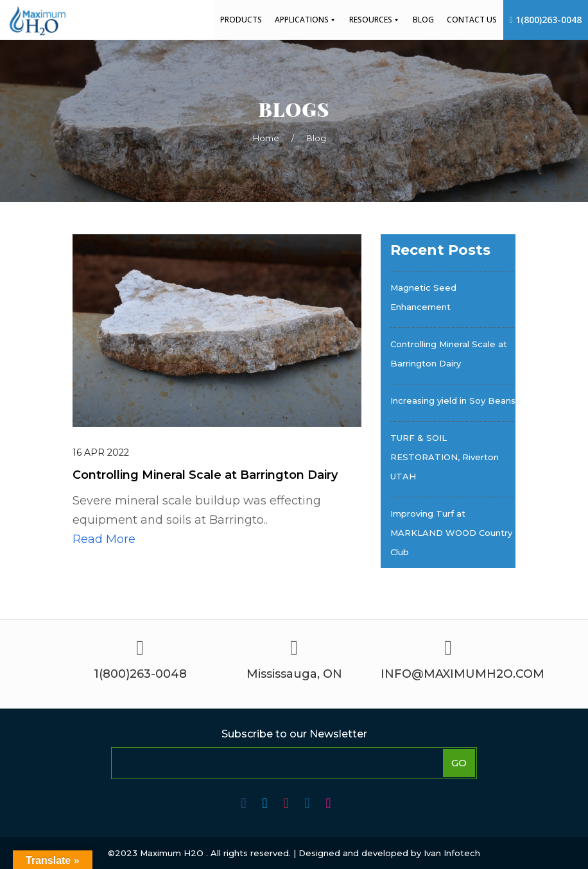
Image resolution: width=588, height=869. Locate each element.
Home (266, 138)
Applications (306, 20)
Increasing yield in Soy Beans (453, 400)
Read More (104, 539)
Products (241, 20)
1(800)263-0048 (546, 20)
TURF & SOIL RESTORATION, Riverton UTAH (445, 457)
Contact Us (472, 20)
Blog (423, 20)
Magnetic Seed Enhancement (423, 297)
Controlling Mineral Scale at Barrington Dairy (449, 354)
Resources (375, 20)
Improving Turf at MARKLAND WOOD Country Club (451, 533)
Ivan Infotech (452, 853)
